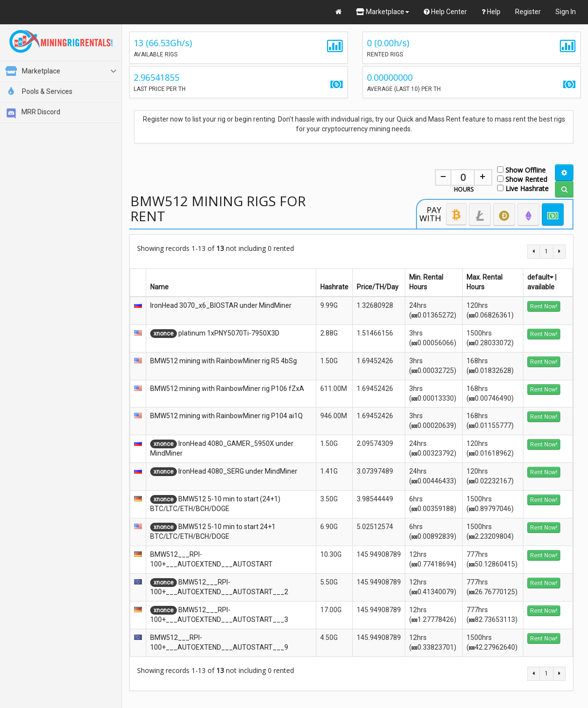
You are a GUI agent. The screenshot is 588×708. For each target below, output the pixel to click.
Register (528, 12)
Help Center (445, 12)
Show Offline (521, 169)
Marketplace (383, 12)
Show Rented (522, 179)
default (540, 277)
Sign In (566, 12)
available (541, 287)
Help (491, 12)
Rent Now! (544, 306)
